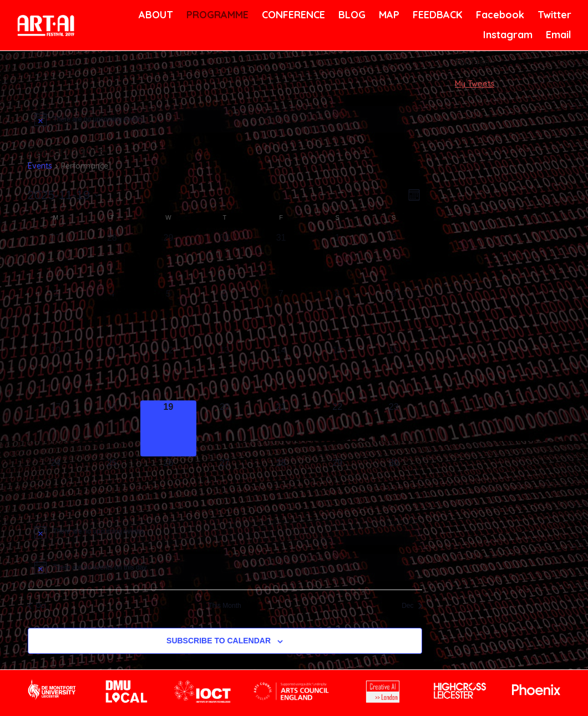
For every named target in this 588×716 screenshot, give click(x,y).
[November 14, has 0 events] (281, 372)
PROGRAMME (216, 15)
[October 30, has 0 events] (225, 260)
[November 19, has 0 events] (169, 429)
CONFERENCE (292, 15)
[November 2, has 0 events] (394, 260)
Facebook (499, 15)
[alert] (225, 119)
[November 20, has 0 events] (225, 429)
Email (558, 35)
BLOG (351, 15)
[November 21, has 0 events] (281, 429)
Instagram (506, 35)
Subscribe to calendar (219, 641)
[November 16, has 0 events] (394, 372)
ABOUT (155, 15)
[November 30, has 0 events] (394, 485)
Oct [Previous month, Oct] (37, 606)
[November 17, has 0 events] (56, 429)
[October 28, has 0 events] (112, 260)
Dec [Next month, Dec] (412, 606)
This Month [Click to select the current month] (224, 606)
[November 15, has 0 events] (337, 372)
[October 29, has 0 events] (169, 260)
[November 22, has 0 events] (337, 429)
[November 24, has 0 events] (56, 485)
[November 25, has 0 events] (112, 485)
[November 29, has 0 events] (337, 485)
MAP (388, 15)
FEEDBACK (436, 15)
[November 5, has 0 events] (169, 316)
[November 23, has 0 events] (394, 429)
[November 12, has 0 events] (169, 372)
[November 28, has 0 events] (281, 485)
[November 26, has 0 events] (169, 485)
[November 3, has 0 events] (56, 316)
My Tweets (475, 84)
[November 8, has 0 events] (337, 316)
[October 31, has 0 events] (281, 260)
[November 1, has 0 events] (337, 260)
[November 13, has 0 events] (225, 372)
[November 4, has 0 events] (112, 316)
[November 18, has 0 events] (112, 429)
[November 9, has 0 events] (394, 316)
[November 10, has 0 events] (56, 372)
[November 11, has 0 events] (112, 372)
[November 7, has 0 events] (281, 316)
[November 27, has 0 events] (225, 485)
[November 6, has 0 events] (225, 316)
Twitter (553, 15)
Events (40, 166)
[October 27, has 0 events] (56, 260)
